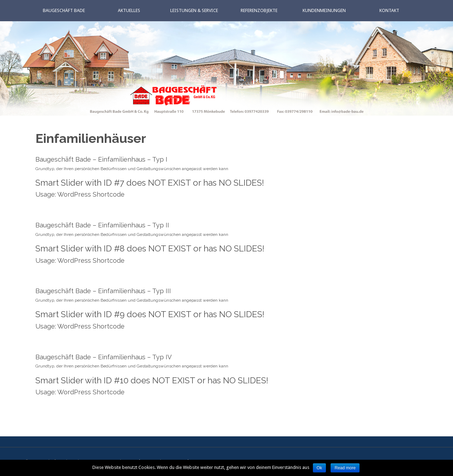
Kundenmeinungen (324, 10)
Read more (345, 468)
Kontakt (389, 10)
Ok (319, 468)
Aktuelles (129, 10)
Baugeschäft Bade (64, 10)
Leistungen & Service (194, 10)
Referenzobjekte (259, 10)
